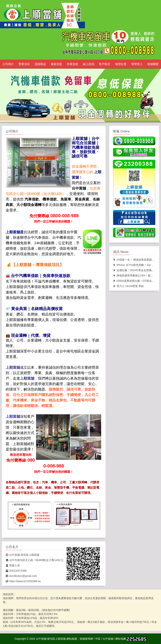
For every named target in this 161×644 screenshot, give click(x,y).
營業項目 (24, 64)
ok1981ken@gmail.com (21, 576)
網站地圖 (121, 639)
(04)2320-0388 (16, 571)
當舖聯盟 (153, 64)
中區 (98, 639)
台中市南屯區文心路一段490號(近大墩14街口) (34, 560)
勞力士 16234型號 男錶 (129, 286)
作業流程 (72, 64)
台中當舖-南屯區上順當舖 (22, 555)
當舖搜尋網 (86, 639)
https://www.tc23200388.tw (23, 581)
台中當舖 (108, 639)
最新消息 (56, 64)
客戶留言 (105, 64)
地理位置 (121, 64)
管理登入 (137, 64)
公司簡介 (8, 64)
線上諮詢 (89, 64)
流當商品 (40, 64)
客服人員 (13, 565)
